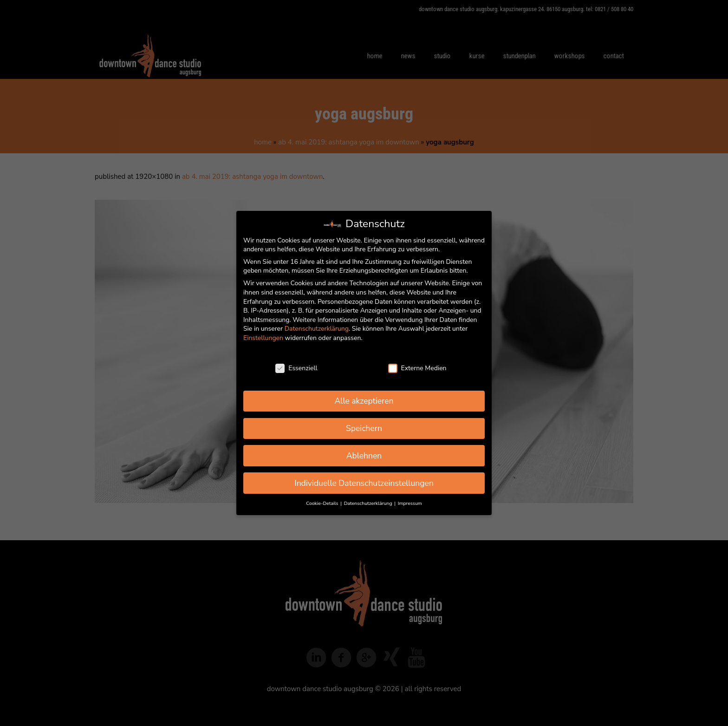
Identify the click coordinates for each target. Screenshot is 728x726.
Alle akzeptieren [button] (364, 401)
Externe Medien (417, 368)
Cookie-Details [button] (323, 503)
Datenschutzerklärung (317, 329)
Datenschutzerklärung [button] (369, 503)
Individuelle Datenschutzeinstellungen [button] (364, 483)
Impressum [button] (410, 503)
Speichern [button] (364, 428)
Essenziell (296, 368)
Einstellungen (263, 338)
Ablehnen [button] (364, 456)
